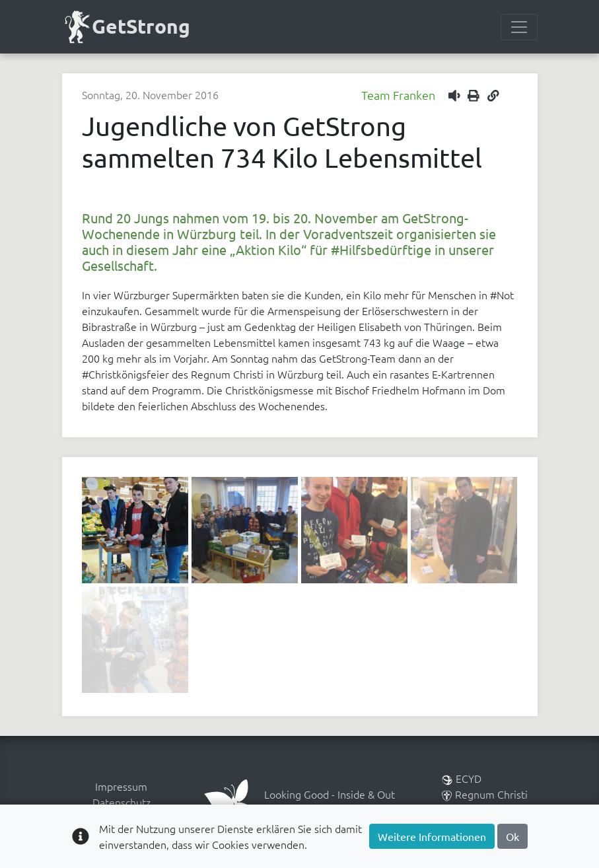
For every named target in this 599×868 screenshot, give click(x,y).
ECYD (462, 778)
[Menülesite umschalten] (519, 27)
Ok (512, 836)
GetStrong (126, 27)
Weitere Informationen (432, 836)
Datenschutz (122, 802)
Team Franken (398, 95)
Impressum (121, 786)
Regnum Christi (485, 794)
